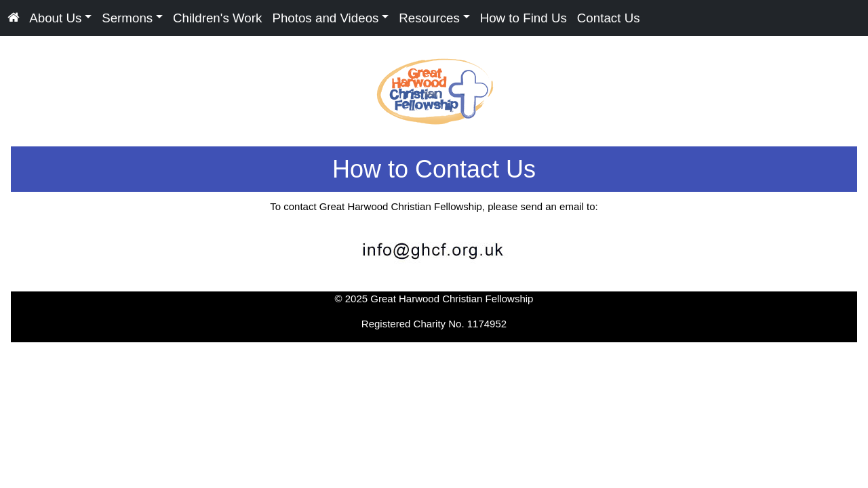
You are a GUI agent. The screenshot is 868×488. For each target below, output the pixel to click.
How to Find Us (524, 17)
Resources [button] (429, 17)
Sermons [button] (127, 17)
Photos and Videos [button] (325, 17)
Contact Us (609, 17)
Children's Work (217, 17)
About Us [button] (55, 17)
